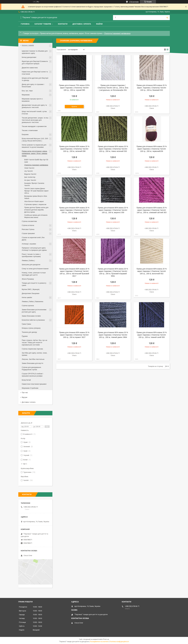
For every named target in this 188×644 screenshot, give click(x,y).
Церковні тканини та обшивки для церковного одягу (35, 52)
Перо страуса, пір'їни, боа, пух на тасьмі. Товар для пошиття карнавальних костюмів (35, 343)
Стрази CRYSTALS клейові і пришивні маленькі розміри (33, 375)
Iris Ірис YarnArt (30, 180)
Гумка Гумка (26, 324)
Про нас (25, 392)
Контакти (63, 24)
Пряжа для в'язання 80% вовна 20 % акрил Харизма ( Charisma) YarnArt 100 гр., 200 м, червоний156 (152, 149)
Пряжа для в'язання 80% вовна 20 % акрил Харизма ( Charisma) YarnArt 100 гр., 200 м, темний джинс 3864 (113, 335)
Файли (99, 24)
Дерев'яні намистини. (30, 68)
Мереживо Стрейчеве (30, 388)
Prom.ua (106, 639)
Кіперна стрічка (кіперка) (31, 328)
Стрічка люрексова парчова (32, 349)
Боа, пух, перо (27, 91)
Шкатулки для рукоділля (31, 265)
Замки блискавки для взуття (33, 363)
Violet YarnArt (29, 168)
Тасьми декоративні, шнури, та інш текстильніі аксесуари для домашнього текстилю (35, 120)
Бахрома (25, 134)
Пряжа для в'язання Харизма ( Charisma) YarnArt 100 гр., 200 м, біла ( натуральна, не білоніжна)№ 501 (113, 88)
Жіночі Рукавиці (28, 279)
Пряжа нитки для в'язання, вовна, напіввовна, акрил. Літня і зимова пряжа (71, 33)
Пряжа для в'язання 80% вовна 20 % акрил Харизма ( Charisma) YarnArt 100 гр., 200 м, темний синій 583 (152, 335)
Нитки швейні (27, 297)
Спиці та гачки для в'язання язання (35, 269)
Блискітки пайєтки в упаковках (33, 320)
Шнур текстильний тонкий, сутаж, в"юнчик (35, 113)
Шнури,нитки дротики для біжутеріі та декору (35, 79)
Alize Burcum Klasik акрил (34, 201)
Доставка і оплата (82, 24)
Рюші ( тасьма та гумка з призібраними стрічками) (31, 255)
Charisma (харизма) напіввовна (36, 165)
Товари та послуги (31, 33)
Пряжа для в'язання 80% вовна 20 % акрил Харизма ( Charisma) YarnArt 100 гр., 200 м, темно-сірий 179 (74, 210)
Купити (74, 106)
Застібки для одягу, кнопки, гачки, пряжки (35, 354)
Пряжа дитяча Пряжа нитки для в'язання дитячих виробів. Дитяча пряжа (36, 210)
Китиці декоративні (29, 57)
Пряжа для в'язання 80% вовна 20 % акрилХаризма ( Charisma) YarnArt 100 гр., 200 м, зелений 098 (74, 149)
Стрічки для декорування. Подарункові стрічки (32, 368)
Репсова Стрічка (28, 229)
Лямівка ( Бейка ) (28, 260)
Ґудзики (25, 336)
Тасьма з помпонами (30, 130)
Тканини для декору (29, 332)
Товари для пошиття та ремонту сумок (34, 284)
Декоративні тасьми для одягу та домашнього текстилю (34, 106)
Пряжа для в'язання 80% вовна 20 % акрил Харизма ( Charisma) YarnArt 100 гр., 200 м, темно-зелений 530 (113, 149)
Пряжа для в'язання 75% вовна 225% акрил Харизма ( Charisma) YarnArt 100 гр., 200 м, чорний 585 (74, 88)
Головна (25, 24)
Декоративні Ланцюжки (31, 293)
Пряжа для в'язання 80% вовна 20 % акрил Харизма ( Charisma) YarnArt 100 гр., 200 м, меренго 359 (113, 210)
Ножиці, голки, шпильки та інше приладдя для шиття (34, 274)
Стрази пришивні (28, 233)
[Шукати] (167, 18)
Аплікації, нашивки (29, 244)
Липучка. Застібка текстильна (33, 359)
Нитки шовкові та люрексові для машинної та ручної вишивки (34, 146)
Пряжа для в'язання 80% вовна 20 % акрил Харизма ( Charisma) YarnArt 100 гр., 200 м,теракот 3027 (74, 335)
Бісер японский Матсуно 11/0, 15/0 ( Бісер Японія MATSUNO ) (35, 140)
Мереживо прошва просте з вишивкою (32, 100)
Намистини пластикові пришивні (34, 384)
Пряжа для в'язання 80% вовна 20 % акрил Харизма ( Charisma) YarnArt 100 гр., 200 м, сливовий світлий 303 (152, 210)
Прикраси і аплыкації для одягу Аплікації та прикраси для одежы (34, 249)
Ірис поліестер (30, 177)
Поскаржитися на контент (99, 642)
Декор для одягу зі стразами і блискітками (33, 85)
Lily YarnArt (29, 171)
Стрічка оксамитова (29, 221)
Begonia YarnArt (30, 174)
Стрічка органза (28, 306)
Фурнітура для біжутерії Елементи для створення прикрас (35, 62)
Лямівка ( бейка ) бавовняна (33, 301)
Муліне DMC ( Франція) (31, 289)
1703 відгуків (134, 2)
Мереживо (26, 95)
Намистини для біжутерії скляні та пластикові (35, 73)
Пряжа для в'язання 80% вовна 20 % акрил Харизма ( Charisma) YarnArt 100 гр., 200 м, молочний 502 (152, 271)
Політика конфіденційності (119, 642)
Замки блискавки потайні (31, 316)
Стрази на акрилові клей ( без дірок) (33, 239)
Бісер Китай (26, 380)
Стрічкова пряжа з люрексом (35, 204)
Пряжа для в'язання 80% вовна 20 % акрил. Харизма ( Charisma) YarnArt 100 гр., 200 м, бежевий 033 (152, 88)
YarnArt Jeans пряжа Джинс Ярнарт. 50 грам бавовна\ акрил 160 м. (36, 191)
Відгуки (25, 397)
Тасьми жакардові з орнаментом (34, 126)
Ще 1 (25, 464)
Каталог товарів (43, 24)
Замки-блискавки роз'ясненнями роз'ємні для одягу (34, 311)
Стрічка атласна (28, 225)
